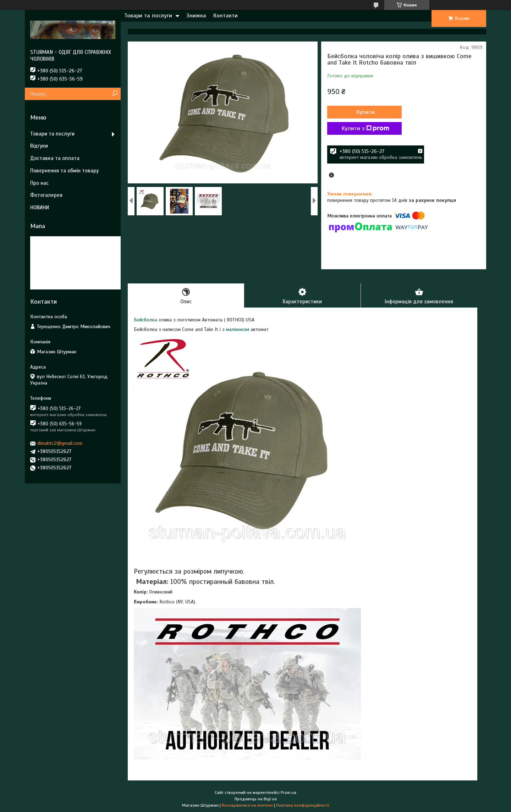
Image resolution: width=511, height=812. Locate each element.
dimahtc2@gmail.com (60, 443)
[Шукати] (114, 94)
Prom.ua (289, 792)
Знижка (196, 16)
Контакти (226, 16)
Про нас (39, 183)
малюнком (238, 329)
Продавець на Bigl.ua (256, 799)
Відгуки (39, 146)
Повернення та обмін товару (64, 171)
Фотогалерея (46, 195)
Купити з (366, 128)
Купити (366, 112)
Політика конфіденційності (303, 805)
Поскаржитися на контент (247, 805)
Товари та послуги (148, 16)
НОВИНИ (40, 208)
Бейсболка (145, 320)
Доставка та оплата (55, 158)
